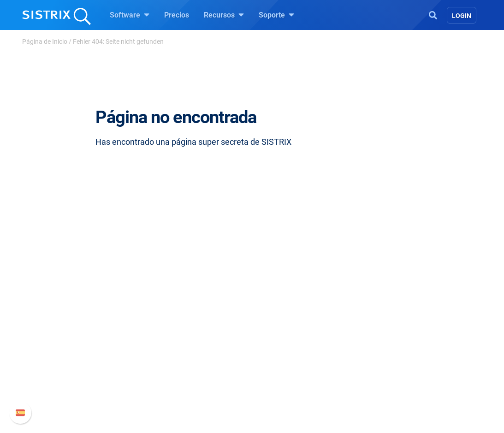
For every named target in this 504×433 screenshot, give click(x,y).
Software (130, 15)
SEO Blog (279, 352)
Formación (69, 352)
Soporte (276, 15)
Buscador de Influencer (194, 366)
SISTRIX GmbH (79, 305)
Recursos (224, 15)
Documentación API (402, 352)
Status (380, 381)
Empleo (79, 337)
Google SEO (177, 337)
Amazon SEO (179, 352)
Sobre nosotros (76, 322)
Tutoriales (279, 381)
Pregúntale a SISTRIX (298, 322)
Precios (177, 15)
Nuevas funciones (399, 337)
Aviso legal (69, 392)
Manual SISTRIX (409, 322)
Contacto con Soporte (405, 366)
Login (462, 16)
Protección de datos (83, 372)
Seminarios (282, 337)
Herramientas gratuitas (301, 366)
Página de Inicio (45, 42)
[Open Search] (433, 14)
